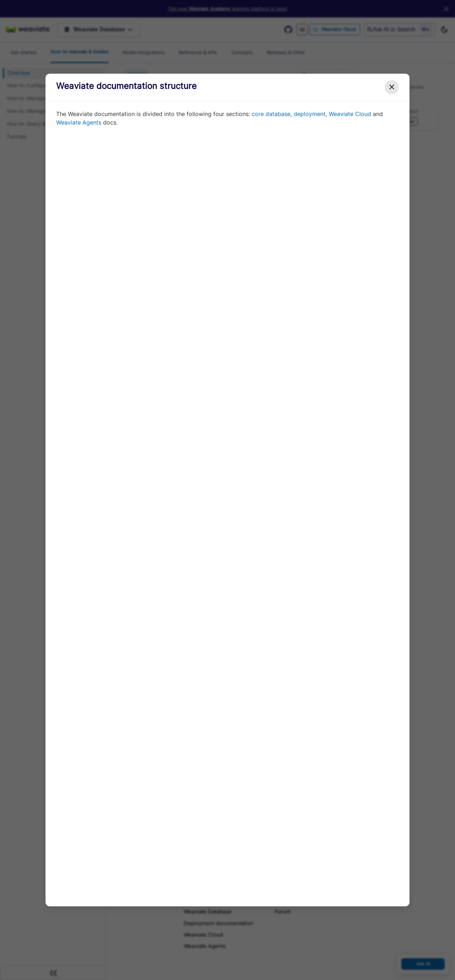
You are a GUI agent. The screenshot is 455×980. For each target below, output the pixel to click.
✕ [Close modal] (392, 87)
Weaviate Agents (79, 122)
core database (271, 114)
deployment (310, 114)
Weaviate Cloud (350, 114)
